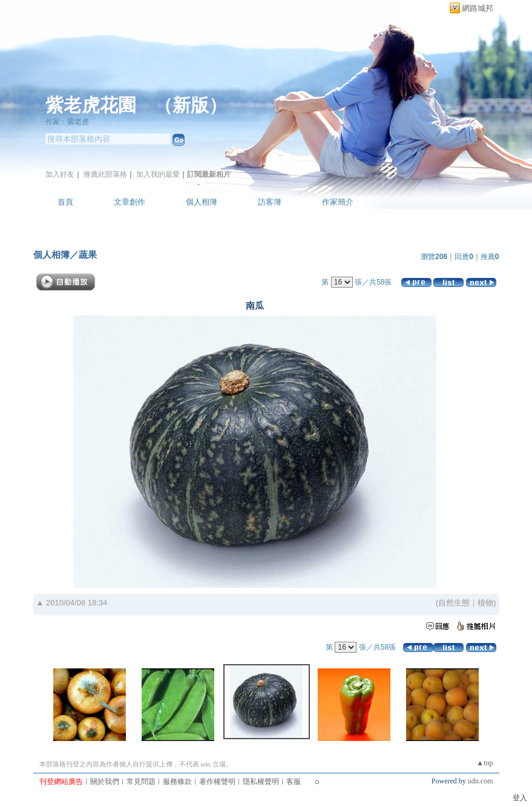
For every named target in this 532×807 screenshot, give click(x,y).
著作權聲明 (217, 782)
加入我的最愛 (158, 174)
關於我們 (105, 782)
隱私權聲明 (261, 782)
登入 (520, 798)
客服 (294, 782)
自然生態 (454, 603)
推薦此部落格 (105, 174)
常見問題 (141, 782)
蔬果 (88, 255)
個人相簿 (202, 202)
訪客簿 (270, 202)
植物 (485, 603)
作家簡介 (338, 202)
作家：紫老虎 (67, 122)
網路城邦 (478, 8)
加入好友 (60, 174)
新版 (191, 105)
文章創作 (130, 202)
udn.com (481, 781)
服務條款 (177, 782)
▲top (484, 763)
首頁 (65, 202)
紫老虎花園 (91, 105)
